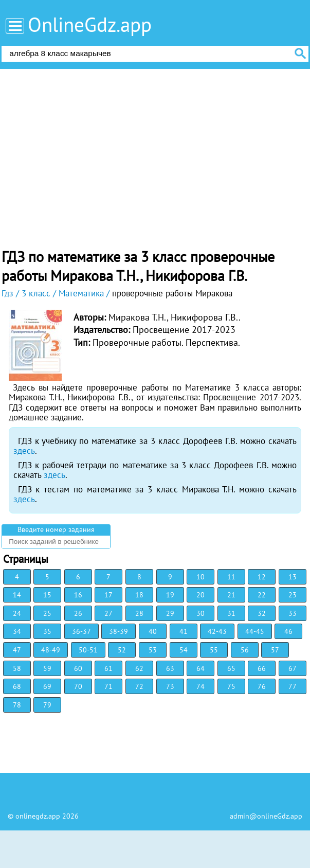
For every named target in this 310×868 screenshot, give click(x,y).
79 (47, 705)
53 (153, 650)
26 (78, 613)
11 (231, 577)
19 (170, 595)
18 (139, 595)
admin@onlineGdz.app (266, 816)
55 (214, 650)
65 (231, 668)
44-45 (255, 631)
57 (275, 650)
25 (47, 613)
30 (200, 613)
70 (78, 686)
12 (262, 577)
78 (17, 705)
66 (262, 668)
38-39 (118, 631)
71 (108, 686)
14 (17, 595)
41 (184, 631)
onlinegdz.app (38, 816)
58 (17, 668)
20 (200, 595)
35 (47, 631)
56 (245, 650)
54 (184, 650)
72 (139, 686)
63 (170, 668)
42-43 (217, 631)
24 (17, 613)
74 (200, 686)
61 (108, 668)
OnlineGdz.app (90, 24)
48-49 (51, 650)
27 (108, 613)
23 (293, 595)
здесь (24, 451)
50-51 (88, 650)
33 (293, 613)
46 (288, 631)
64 (200, 668)
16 (78, 595)
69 (47, 686)
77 (293, 686)
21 (231, 595)
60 (78, 668)
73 (170, 686)
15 (47, 595)
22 (262, 595)
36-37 (81, 631)
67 (293, 668)
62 (139, 668)
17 (108, 595)
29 (170, 613)
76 (262, 686)
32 (262, 613)
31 (231, 613)
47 (17, 650)
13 (293, 577)
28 (139, 613)
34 (17, 631)
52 (122, 650)
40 (153, 631)
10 (200, 577)
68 (17, 686)
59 (47, 668)
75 (231, 686)
